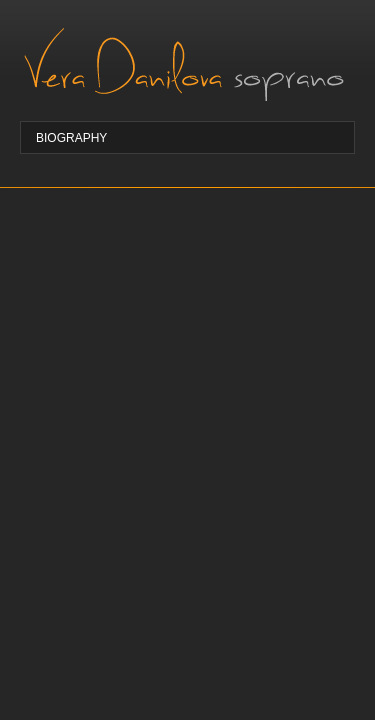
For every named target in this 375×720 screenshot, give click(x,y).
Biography (71, 138)
